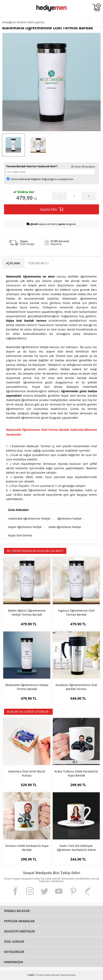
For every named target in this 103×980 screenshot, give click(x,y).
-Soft (30, 975)
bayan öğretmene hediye (25, 527)
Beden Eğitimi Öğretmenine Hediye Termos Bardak (27, 613)
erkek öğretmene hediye (65, 527)
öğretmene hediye (69, 518)
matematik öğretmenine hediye (29, 518)
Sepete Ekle (52, 209)
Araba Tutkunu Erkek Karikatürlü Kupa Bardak (76, 773)
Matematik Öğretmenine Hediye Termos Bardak (27, 687)
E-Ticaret (39, 975)
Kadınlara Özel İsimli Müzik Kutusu (27, 773)
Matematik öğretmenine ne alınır (30, 276)
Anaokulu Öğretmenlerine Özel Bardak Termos (76, 687)
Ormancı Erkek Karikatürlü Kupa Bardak (27, 848)
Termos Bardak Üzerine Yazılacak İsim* (31, 166)
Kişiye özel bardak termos (26, 321)
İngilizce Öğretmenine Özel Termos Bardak (76, 613)
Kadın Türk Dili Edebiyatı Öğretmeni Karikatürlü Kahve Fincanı (76, 848)
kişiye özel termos (20, 535)
